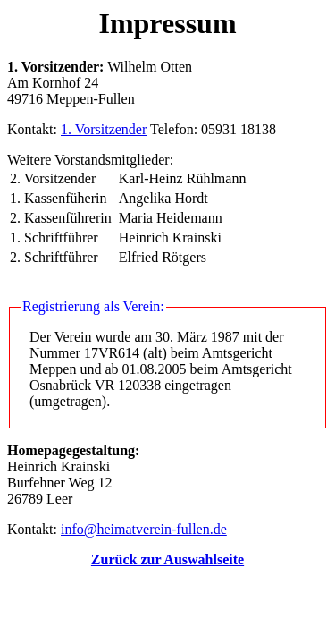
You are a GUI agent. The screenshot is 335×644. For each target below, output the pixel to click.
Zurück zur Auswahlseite (167, 559)
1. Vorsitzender (104, 129)
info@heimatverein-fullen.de (144, 529)
